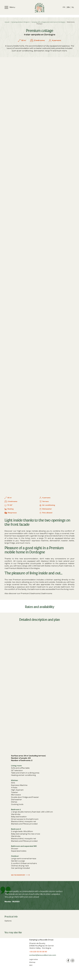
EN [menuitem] (68, 7)
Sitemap (32, 962)
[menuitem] (64, 7)
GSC (31, 965)
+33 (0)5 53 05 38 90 (38, 952)
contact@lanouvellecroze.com (43, 955)
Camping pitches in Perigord (20, 22)
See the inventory (18, 875)
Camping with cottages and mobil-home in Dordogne (48, 22)
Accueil (7, 22)
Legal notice (33, 960)
